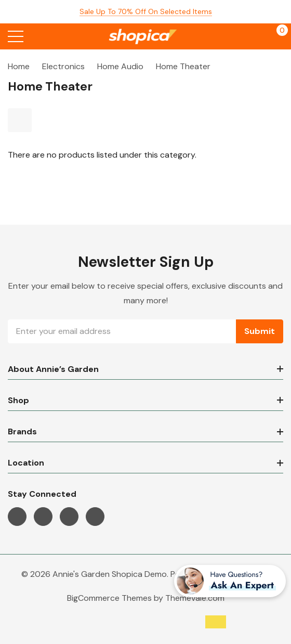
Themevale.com (195, 598)
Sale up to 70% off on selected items (146, 11)
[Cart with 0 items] (277, 36)
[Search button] (38, 36)
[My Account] (256, 36)
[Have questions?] (230, 581)
